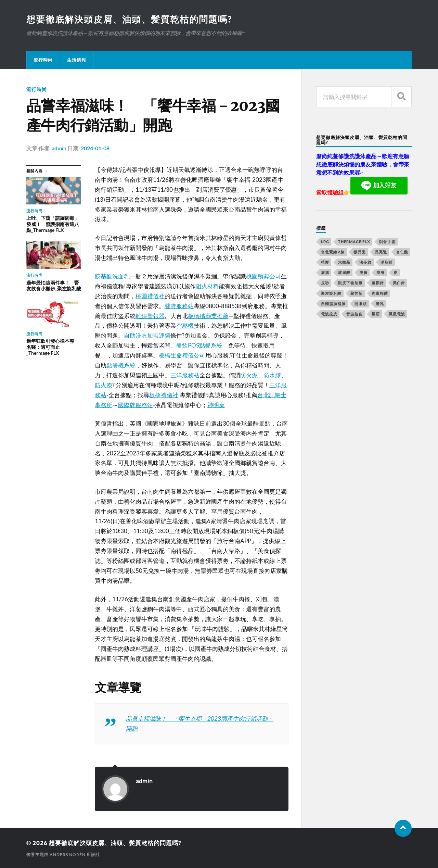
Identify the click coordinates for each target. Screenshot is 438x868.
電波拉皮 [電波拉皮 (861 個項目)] (329, 314)
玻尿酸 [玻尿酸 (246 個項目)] (344, 272)
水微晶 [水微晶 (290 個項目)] (344, 262)
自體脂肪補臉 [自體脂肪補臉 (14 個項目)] (333, 304)
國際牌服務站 (136, 405)
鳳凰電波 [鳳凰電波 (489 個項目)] (397, 314)
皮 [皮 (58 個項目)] (396, 272)
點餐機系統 (121, 365)
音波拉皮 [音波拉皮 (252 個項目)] (355, 314)
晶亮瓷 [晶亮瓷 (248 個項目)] (381, 252)
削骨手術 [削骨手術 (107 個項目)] (387, 242)
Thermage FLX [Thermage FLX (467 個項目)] (354, 242)
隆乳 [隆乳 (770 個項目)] (380, 304)
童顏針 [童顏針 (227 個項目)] (378, 283)
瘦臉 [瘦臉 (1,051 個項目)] (363, 272)
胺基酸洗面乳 (112, 276)
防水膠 (272, 375)
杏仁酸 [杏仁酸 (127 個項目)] (402, 252)
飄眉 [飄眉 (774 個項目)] (376, 314)
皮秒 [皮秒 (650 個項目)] (325, 283)
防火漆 (104, 385)
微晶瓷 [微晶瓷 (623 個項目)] (360, 252)
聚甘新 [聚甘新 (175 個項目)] (357, 293)
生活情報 (77, 60)
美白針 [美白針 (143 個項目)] (399, 283)
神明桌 (216, 405)
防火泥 (249, 375)
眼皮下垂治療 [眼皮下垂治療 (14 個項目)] (350, 283)
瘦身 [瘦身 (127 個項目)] (381, 272)
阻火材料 (207, 286)
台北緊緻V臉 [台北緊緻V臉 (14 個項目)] (333, 252)
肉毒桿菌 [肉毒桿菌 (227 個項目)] (380, 293)
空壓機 (185, 325)
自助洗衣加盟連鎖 (147, 335)
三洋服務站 (185, 375)
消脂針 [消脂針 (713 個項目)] (387, 262)
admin (59, 148)
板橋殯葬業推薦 (208, 316)
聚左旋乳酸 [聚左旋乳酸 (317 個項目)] (331, 293)
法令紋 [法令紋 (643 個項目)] (365, 262)
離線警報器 (150, 316)
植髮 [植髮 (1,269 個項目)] (325, 262)
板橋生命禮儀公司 (182, 355)
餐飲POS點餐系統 (199, 345)
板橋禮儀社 (164, 395)
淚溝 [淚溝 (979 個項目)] (325, 272)
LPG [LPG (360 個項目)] (325, 242)
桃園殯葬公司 (263, 276)
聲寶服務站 (179, 306)
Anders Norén (68, 854)
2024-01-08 (95, 148)
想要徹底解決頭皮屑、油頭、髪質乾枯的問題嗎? (129, 19)
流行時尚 (43, 60)
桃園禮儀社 (150, 296)
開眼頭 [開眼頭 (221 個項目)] (361, 304)
